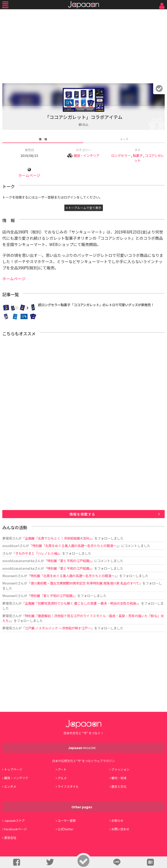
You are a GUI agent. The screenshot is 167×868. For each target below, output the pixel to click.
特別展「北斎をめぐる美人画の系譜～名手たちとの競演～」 (75, 546)
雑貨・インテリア (86, 155)
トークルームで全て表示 (84, 208)
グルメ (62, 778)
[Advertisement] (83, 45)
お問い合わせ (120, 829)
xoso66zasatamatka (18, 561)
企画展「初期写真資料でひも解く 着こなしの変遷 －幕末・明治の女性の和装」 (81, 603)
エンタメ (10, 786)
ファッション (120, 769)
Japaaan (83, 5)
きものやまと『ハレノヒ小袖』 (37, 553)
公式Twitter (66, 829)
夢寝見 (7, 538)
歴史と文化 (119, 786)
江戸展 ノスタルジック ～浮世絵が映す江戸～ (58, 628)
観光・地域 (119, 778)
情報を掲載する (82, 514)
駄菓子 (138, 155)
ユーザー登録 (67, 820)
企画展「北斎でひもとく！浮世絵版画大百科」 (58, 538)
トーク (124, 139)
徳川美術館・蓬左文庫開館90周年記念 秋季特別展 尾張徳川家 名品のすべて (85, 583)
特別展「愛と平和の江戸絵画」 (69, 561)
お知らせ (117, 820)
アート (62, 769)
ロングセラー (121, 155)
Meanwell (10, 576)
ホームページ (29, 175)
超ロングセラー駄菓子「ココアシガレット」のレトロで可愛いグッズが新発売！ (96, 305)
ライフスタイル (68, 786)
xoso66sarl (11, 546)
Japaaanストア (14, 820)
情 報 (43, 139)
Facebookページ (15, 829)
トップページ (13, 769)
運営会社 (10, 838)
